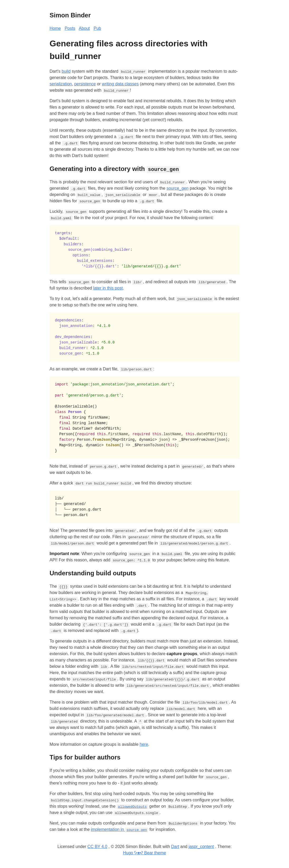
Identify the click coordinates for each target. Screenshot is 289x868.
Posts (70, 28)
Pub (97, 28)
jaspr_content (201, 847)
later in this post (108, 288)
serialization (61, 84)
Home (55, 28)
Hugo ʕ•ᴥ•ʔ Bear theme (144, 853)
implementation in (120, 829)
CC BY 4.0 (97, 847)
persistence (85, 84)
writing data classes (120, 84)
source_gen (177, 188)
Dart (175, 847)
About (84, 28)
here (144, 744)
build (66, 71)
